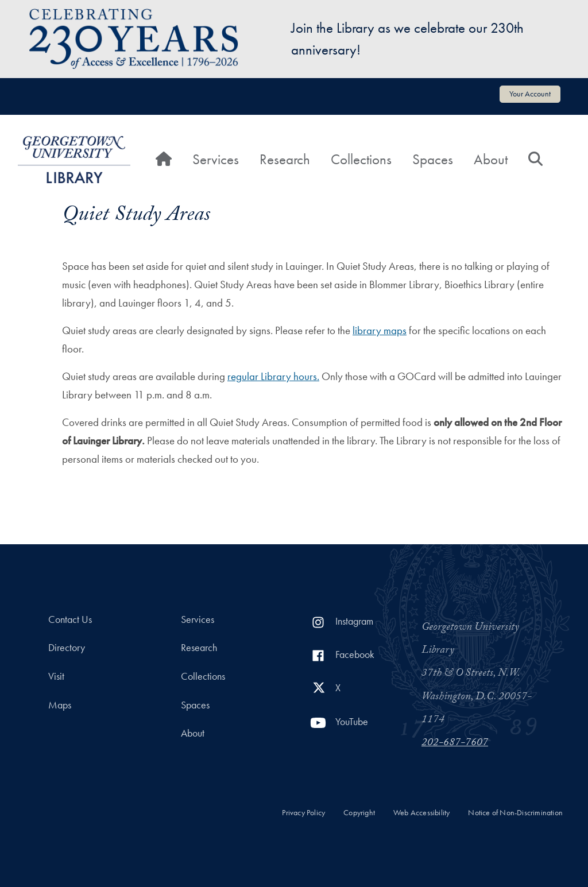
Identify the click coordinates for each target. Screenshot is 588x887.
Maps (60, 705)
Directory (67, 648)
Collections (361, 159)
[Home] (164, 160)
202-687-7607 (455, 743)
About (491, 159)
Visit (56, 676)
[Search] (535, 160)
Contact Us (70, 619)
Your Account (530, 94)
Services (216, 159)
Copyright (359, 813)
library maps (380, 330)
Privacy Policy (303, 813)
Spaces (433, 159)
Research (285, 159)
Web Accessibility (421, 813)
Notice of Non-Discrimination (515, 813)
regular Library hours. (273, 376)
